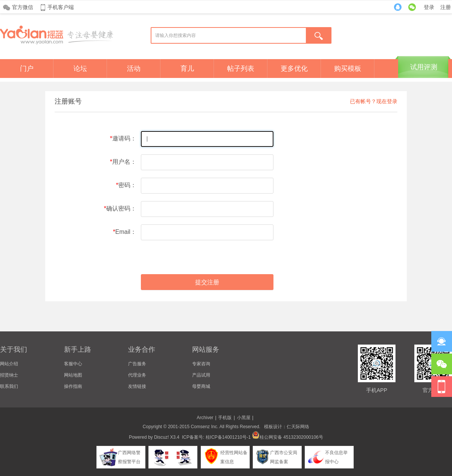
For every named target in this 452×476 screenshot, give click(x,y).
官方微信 (23, 7)
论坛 (80, 69)
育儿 (187, 69)
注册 (446, 7)
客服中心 (73, 364)
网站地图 (73, 375)
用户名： (124, 162)
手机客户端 (61, 7)
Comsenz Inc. (204, 427)
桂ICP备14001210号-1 (228, 437)
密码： (127, 185)
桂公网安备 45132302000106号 (288, 437)
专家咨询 (201, 364)
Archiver (205, 418)
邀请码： (124, 138)
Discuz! (161, 437)
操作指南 (73, 386)
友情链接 (137, 386)
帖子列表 (241, 69)
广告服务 (137, 364)
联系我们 (9, 386)
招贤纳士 (9, 375)
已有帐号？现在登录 (374, 101)
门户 (27, 69)
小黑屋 (244, 418)
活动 (134, 69)
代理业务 (137, 375)
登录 (429, 7)
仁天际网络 (298, 427)
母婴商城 (201, 386)
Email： (126, 232)
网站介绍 (9, 364)
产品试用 (201, 375)
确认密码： (121, 208)
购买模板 (348, 69)
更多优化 (294, 69)
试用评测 (424, 67)
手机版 (225, 418)
